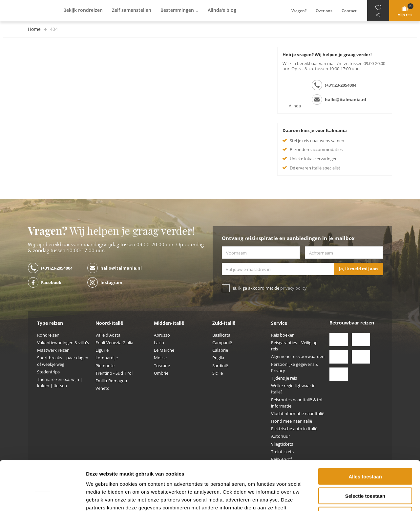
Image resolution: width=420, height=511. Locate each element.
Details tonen (355, 498)
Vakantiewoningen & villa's (63, 343)
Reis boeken (283, 335)
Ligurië (102, 350)
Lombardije (107, 358)
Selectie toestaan (365, 450)
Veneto (103, 388)
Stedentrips (48, 372)
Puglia (218, 358)
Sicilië (218, 373)
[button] (378, 11)
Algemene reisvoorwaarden (298, 356)
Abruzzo (162, 335)
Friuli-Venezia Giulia (114, 343)
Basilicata (221, 335)
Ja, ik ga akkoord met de (270, 288)
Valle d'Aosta (108, 335)
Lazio (159, 343)
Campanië (222, 343)
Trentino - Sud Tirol (114, 373)
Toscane (162, 366)
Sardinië (220, 366)
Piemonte (105, 366)
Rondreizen (48, 335)
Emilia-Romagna (111, 381)
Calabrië (220, 350)
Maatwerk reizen (53, 350)
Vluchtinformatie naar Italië (298, 414)
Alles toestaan (365, 430)
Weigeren (365, 469)
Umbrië (161, 373)
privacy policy (294, 288)
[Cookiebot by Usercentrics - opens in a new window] (42, 498)
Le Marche (164, 350)
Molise (160, 358)
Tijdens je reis (284, 378)
